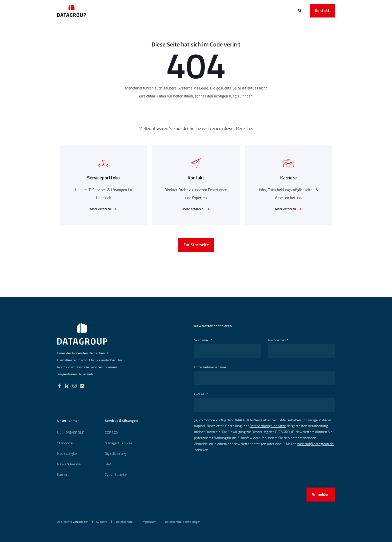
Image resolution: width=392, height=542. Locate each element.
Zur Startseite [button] (196, 246)
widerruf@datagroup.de (315, 444)
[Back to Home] (72, 11)
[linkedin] (82, 385)
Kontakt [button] (322, 10)
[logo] (82, 334)
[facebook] (59, 385)
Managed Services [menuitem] (119, 443)
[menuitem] (71, 433)
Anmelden (321, 494)
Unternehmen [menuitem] (68, 421)
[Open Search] (300, 10)
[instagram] (74, 385)
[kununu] (67, 385)
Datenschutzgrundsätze (268, 426)
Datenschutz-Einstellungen (183, 522)
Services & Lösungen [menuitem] (121, 421)
